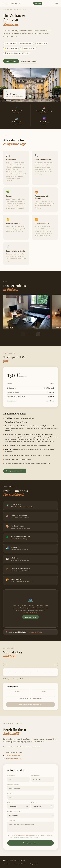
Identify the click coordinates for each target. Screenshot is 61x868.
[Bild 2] (28, 334)
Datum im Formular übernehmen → (30, 705)
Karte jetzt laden (30, 617)
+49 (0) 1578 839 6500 (14, 756)
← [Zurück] (23, 334)
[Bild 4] (31, 334)
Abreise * (35, 802)
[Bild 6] (34, 334)
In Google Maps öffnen (35, 632)
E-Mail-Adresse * (13, 784)
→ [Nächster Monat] (56, 665)
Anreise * (11, 802)
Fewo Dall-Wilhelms (11, 3)
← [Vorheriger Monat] (5, 665)
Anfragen (38, 3)
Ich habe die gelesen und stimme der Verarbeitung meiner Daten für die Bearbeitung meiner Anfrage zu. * (31, 836)
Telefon (10, 793)
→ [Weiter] (38, 334)
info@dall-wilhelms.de (14, 759)
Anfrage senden (33, 864)
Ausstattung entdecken (28, 61)
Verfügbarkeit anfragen (15, 471)
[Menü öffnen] (57, 3)
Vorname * (11, 776)
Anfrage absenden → (30, 843)
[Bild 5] (33, 334)
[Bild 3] (30, 334)
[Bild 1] (27, 334)
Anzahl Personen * (14, 811)
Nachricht (11, 820)
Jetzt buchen (11, 61)
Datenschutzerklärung (30, 612)
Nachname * (36, 776)
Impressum (6, 864)
